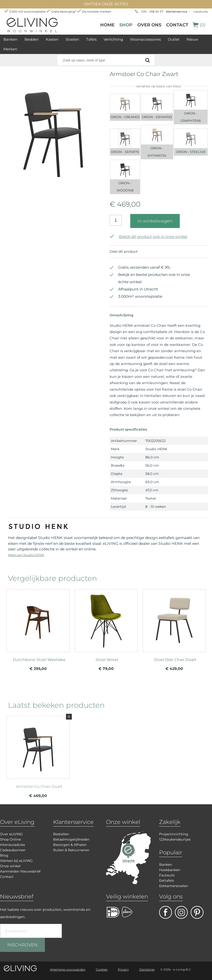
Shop (126, 25)
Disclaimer (147, 969)
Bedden (32, 39)
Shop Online (10, 839)
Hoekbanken (170, 870)
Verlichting (113, 39)
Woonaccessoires (145, 39)
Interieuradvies (12, 845)
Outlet (174, 39)
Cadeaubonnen (13, 850)
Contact (177, 25)
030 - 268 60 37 (152, 11)
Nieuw (192, 39)
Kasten (52, 39)
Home (107, 25)
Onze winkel (10, 866)
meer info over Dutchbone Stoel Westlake (38, 626)
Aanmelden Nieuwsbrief (20, 871)
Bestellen (61, 834)
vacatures (201, 11)
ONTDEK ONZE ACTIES (106, 4)
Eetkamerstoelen (174, 886)
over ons (149, 25)
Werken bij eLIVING (16, 861)
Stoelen (72, 39)
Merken (10, 49)
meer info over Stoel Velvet (106, 626)
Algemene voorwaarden (68, 969)
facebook (166, 912)
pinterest (197, 912)
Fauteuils (167, 875)
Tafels (91, 39)
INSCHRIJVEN (22, 945)
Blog (4, 855)
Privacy (123, 969)
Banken (10, 39)
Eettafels (167, 881)
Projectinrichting (174, 834)
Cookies (102, 969)
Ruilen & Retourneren (71, 850)
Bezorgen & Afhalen (70, 845)
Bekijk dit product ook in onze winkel (148, 237)
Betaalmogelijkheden (71, 839)
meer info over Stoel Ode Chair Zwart (174, 626)
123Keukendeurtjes (175, 839)
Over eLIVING (11, 834)
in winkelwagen (155, 221)
